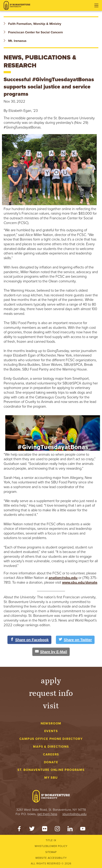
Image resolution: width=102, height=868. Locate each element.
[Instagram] (57, 830)
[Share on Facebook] (29, 640)
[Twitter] (32, 830)
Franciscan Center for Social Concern (33, 32)
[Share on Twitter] (75, 640)
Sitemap (51, 852)
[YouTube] (83, 830)
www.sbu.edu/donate (80, 583)
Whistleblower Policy (51, 846)
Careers (51, 754)
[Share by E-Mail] (51, 652)
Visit (51, 705)
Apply (51, 680)
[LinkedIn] (70, 830)
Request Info (51, 693)
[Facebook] (19, 830)
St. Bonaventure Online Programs (51, 770)
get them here (47, 814)
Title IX (51, 840)
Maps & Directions (51, 747)
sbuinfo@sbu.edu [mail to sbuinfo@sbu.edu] (75, 814)
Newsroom (51, 723)
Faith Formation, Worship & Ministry (32, 24)
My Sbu (51, 778)
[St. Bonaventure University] (17, 6)
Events (51, 731)
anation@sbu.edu (63, 578)
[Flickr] (45, 830)
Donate (51, 762)
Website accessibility (51, 858)
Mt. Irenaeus (15, 41)
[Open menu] (96, 5)
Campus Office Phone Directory (51, 739)
